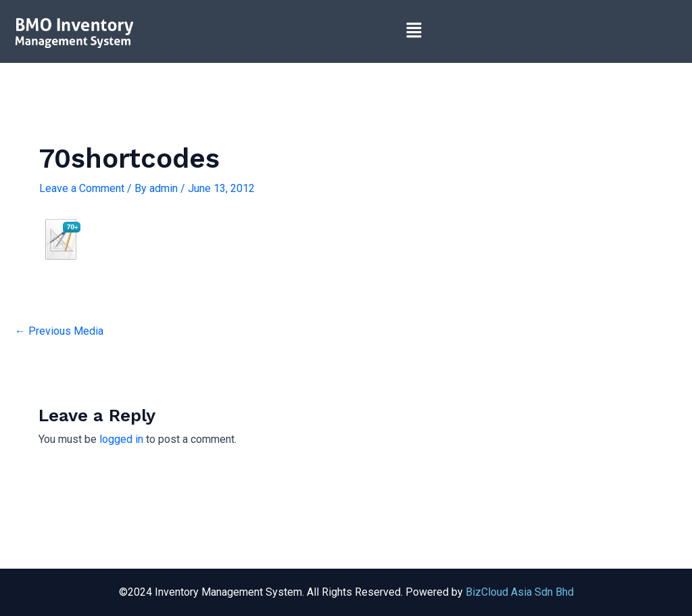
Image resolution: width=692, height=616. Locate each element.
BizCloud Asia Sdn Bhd (520, 592)
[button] (414, 31)
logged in (121, 439)
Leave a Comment (82, 188)
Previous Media (59, 331)
